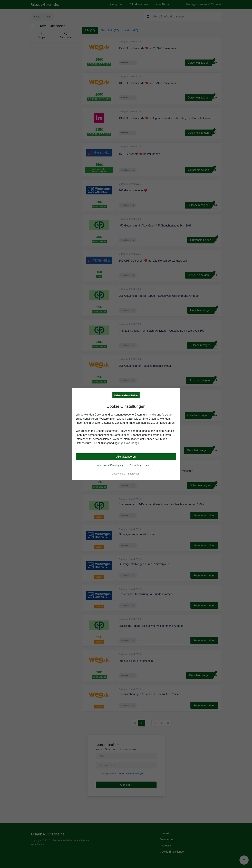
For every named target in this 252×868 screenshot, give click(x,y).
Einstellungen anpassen (143, 465)
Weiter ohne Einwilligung (110, 465)
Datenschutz (119, 474)
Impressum (134, 474)
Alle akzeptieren (126, 457)
